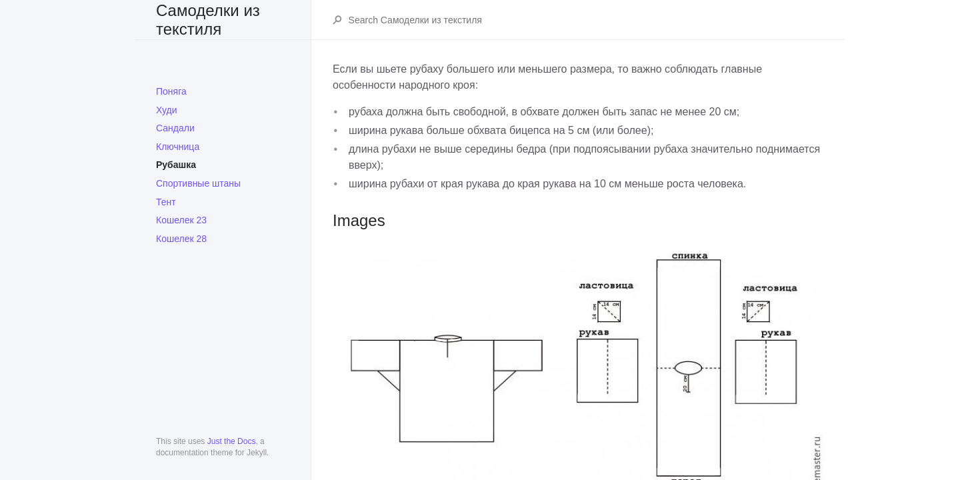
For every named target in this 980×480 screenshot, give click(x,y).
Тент (166, 202)
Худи (167, 110)
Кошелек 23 (181, 220)
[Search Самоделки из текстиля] (585, 20)
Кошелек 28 (181, 239)
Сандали (175, 128)
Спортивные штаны (198, 183)
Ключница (178, 147)
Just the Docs (232, 441)
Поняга (171, 91)
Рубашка (176, 165)
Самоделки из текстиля (208, 20)
